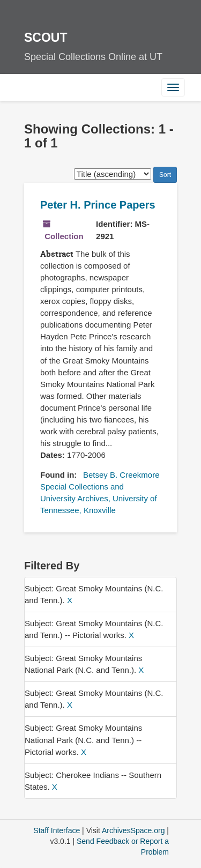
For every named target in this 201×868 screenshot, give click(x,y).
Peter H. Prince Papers (98, 205)
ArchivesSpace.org (133, 830)
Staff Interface (57, 830)
